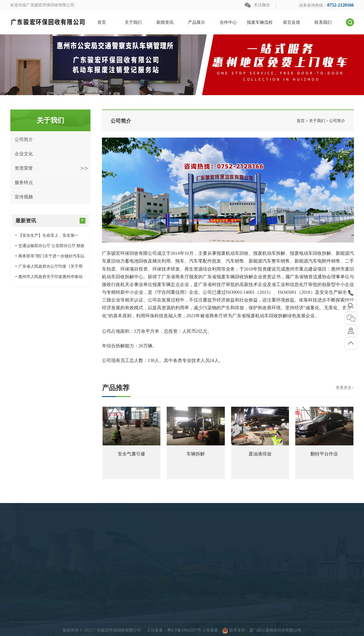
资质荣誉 (51, 168)
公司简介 (24, 139)
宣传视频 (24, 197)
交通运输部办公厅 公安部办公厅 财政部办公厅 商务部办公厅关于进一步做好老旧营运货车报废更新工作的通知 (50, 247)
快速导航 (225, 611)
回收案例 (148, 623)
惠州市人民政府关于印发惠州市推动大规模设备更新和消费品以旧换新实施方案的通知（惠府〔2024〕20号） (50, 278)
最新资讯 (50, 220)
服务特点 (24, 182)
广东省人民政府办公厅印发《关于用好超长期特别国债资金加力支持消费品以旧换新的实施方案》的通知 (50, 268)
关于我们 (222, 623)
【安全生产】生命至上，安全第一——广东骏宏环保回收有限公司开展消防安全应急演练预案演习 (50, 237)
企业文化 (24, 154)
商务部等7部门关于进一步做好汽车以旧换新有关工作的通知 (50, 258)
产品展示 (150, 611)
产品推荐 (228, 388)
